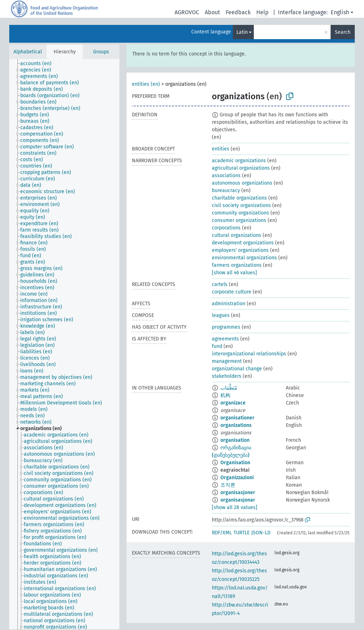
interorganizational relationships (249, 354)
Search (343, 32)
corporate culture (232, 292)
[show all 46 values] (234, 273)
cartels (220, 284)
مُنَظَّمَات (229, 388)
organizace (233, 403)
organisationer (237, 418)
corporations (226, 228)
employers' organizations (240, 250)
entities (221, 149)
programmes (226, 327)
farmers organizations (237, 265)
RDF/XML (222, 533)
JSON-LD (261, 533)
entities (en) (146, 84)
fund (217, 346)
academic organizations (239, 161)
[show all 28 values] (235, 507)
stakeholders (227, 376)
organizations (236, 425)
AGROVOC (187, 12)
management (227, 361)
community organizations (240, 213)
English (340, 12)
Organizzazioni (237, 478)
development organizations (243, 243)
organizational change (237, 369)
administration (229, 304)
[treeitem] (39, 64)
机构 (225, 395)
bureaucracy (226, 190)
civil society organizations (241, 205)
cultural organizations (237, 235)
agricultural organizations (241, 168)
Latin (242, 32)
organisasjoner (238, 493)
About (212, 12)
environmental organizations (244, 258)
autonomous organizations (242, 183)
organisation (235, 440)
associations (226, 176)
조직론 (228, 485)
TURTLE (242, 533)
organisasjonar (238, 500)
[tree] (64, 344)
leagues (221, 315)
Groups (101, 52)
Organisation (235, 463)
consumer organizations (239, 220)
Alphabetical (28, 52)
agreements (225, 339)
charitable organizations (239, 198)
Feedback (238, 12)
